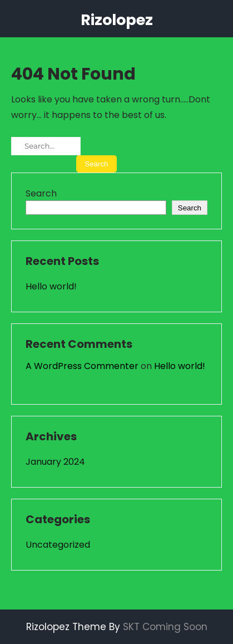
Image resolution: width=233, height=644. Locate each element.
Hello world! (51, 286)
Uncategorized (58, 545)
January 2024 (55, 462)
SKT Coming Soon (165, 627)
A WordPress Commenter (82, 366)
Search (41, 193)
